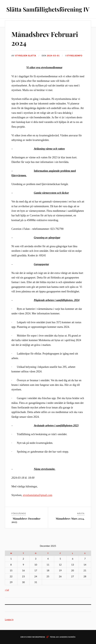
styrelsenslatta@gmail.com (38, 495)
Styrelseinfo (74, 56)
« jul (7, 590)
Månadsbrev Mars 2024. (70, 518)
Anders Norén (67, 637)
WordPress (39, 637)
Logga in (9, 619)
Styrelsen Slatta (26, 56)
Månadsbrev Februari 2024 (45, 38)
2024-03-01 (53, 56)
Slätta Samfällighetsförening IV (48, 9)
